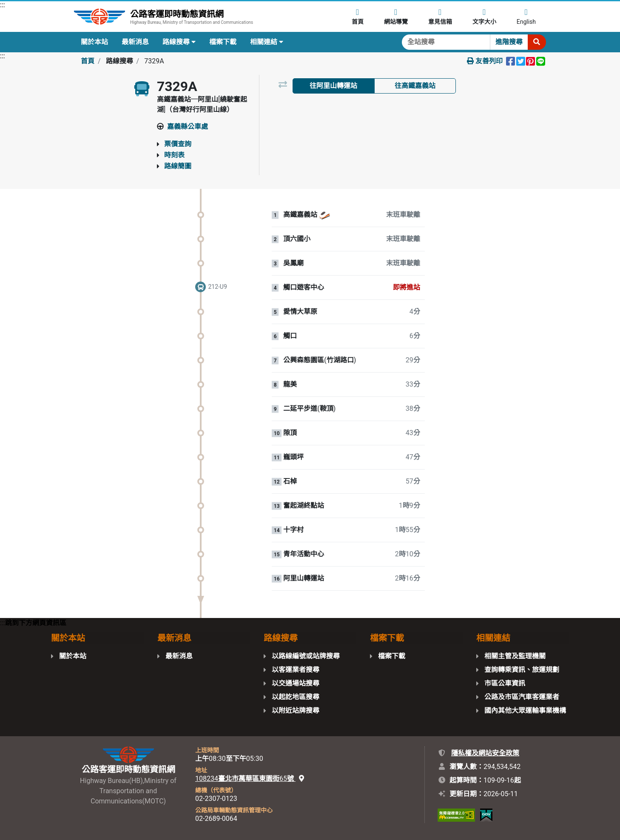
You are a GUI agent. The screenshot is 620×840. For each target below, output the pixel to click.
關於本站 (94, 42)
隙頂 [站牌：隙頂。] (290, 433)
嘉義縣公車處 (188, 127)
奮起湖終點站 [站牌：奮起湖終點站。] (304, 506)
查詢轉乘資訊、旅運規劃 (522, 670)
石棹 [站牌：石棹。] (290, 481)
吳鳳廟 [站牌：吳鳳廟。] (293, 263)
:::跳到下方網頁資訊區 (33, 623)
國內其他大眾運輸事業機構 (525, 710)
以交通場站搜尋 (296, 683)
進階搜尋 (509, 42)
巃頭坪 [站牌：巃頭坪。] (293, 457)
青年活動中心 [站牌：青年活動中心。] (304, 554)
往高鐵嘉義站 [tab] (415, 86)
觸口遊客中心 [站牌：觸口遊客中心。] (304, 288)
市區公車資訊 (505, 683)
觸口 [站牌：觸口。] (290, 336)
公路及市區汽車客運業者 (522, 697)
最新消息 (135, 42)
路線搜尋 (179, 42)
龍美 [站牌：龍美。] (290, 384)
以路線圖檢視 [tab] (333, 107)
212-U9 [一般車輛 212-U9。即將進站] (217, 287)
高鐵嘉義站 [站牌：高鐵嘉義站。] (300, 215)
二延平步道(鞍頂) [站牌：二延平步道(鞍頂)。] (309, 409)
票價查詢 (178, 144)
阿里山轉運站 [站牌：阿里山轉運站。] (304, 578)
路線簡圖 (178, 166)
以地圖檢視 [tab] (415, 107)
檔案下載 (223, 42)
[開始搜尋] (537, 42)
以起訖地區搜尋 (296, 697)
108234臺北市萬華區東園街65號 (250, 779)
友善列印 (485, 61)
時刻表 (174, 155)
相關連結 (267, 42)
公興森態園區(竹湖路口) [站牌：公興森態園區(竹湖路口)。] (320, 360)
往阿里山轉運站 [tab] (333, 86)
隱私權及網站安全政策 (485, 753)
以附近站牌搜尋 (296, 710)
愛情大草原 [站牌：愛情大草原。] (300, 312)
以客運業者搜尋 (296, 670)
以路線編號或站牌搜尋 (306, 656)
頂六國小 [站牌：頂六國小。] (297, 239)
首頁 (88, 61)
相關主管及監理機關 (515, 656)
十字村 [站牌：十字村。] (293, 530)
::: (3, 5)
